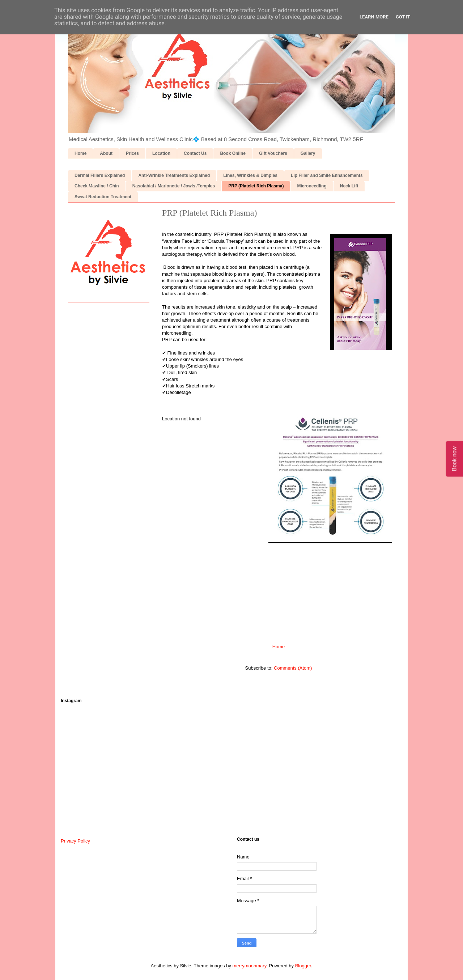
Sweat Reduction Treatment (103, 197)
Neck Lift (349, 186)
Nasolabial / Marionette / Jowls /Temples (174, 186)
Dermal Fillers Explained (100, 175)
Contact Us (195, 153)
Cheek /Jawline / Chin (97, 186)
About (106, 153)
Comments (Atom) (293, 668)
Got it (403, 17)
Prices (132, 153)
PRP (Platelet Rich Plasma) (256, 186)
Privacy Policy (75, 841)
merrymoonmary (250, 966)
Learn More (374, 17)
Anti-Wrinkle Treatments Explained (174, 175)
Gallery (308, 153)
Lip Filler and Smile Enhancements (327, 175)
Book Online (233, 153)
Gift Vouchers (273, 153)
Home (80, 153)
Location (161, 153)
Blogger (303, 966)
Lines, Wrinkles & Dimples (250, 175)
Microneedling (312, 186)
